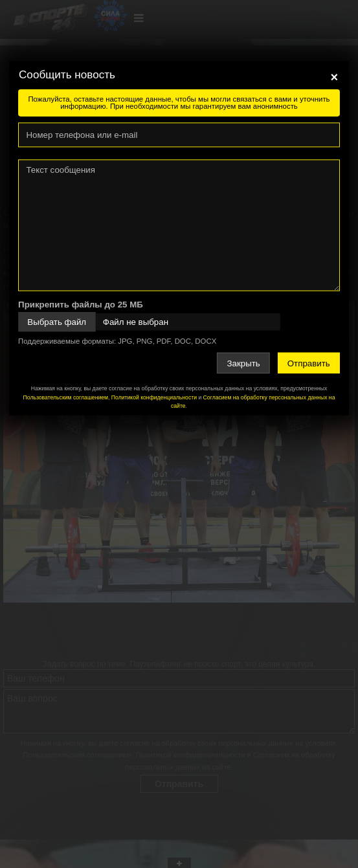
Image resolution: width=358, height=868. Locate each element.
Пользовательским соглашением (66, 397)
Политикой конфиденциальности (154, 397)
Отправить (309, 363)
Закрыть (244, 363)
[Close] (334, 77)
